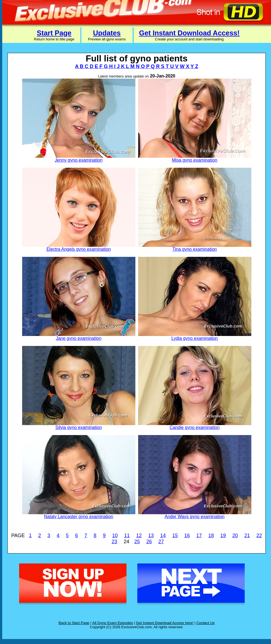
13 (151, 536)
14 (163, 536)
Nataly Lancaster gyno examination (79, 517)
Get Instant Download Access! (189, 33)
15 (175, 536)
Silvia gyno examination (79, 427)
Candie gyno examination (195, 427)
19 (223, 536)
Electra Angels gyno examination (79, 249)
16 (187, 536)
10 (115, 536)
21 (247, 536)
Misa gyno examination (195, 160)
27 (161, 542)
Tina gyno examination (195, 249)
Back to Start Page (74, 623)
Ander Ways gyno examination (195, 517)
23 (114, 542)
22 (259, 536)
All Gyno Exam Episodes (113, 623)
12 (139, 536)
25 (137, 542)
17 (199, 536)
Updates (107, 33)
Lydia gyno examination (195, 338)
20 (235, 536)
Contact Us (205, 623)
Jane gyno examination (79, 338)
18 (211, 536)
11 (127, 536)
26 (149, 542)
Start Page (54, 33)
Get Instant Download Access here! (165, 623)
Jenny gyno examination (79, 160)
